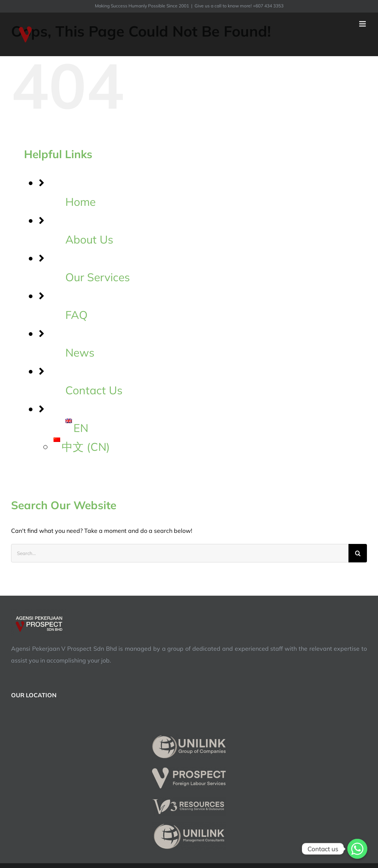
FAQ (76, 315)
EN (77, 428)
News (80, 353)
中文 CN (82, 447)
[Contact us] (357, 849)
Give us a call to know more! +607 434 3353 (239, 6)
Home (80, 202)
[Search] (358, 553)
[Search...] (180, 553)
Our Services (98, 277)
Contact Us (94, 390)
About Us (89, 239)
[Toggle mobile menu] (363, 24)
